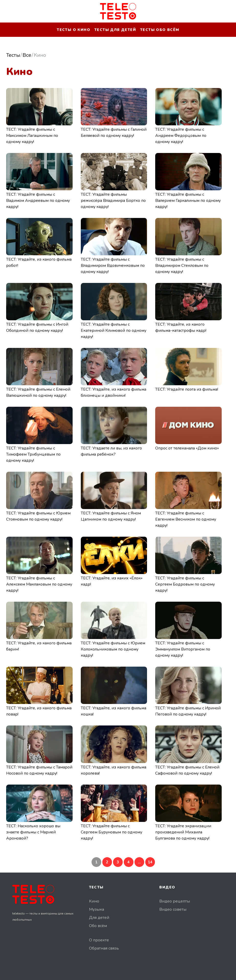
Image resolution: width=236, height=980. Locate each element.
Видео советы (173, 909)
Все (27, 55)
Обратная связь (104, 948)
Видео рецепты (175, 901)
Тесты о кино (74, 30)
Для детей (99, 918)
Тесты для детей (115, 30)
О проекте (99, 940)
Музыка (97, 909)
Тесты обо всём (160, 30)
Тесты (13, 55)
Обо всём (98, 926)
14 (150, 862)
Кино (94, 901)
